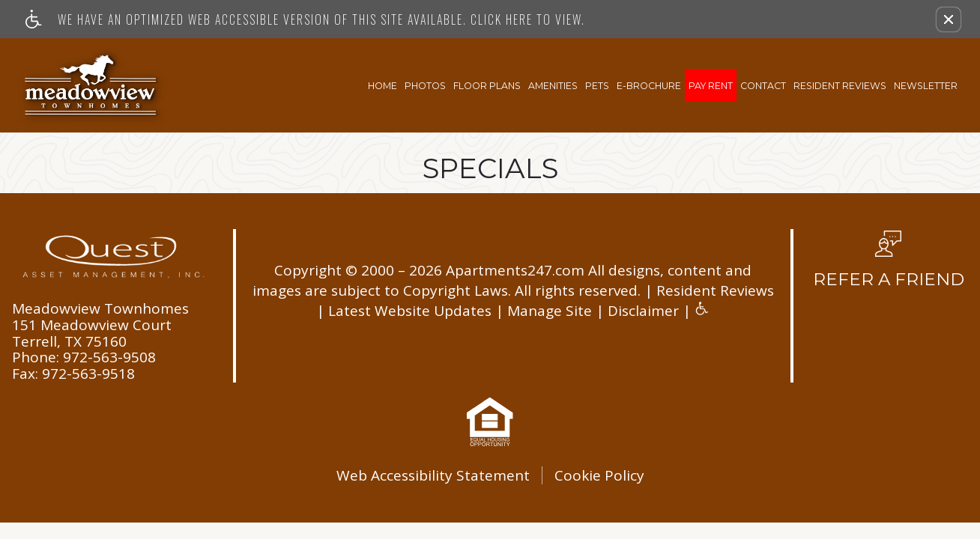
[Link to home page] (92, 85)
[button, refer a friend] (889, 264)
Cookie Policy (599, 475)
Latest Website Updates (410, 311)
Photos (425, 85)
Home (382, 85)
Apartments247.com (515, 271)
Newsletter (926, 85)
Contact (763, 85)
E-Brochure (649, 85)
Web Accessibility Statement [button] (433, 475)
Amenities (553, 85)
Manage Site (550, 311)
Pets (597, 85)
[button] (949, 19)
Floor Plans (487, 85)
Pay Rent (711, 85)
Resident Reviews (840, 85)
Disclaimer (643, 311)
